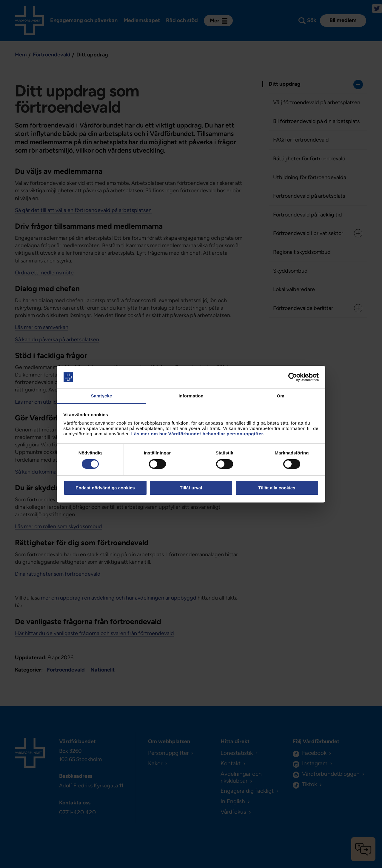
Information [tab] (191, 396)
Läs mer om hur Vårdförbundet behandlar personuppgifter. (198, 434)
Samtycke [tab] (102, 396)
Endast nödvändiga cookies (105, 488)
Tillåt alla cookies (277, 488)
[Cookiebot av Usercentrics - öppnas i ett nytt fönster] (293, 377)
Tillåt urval (191, 488)
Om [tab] (280, 396)
